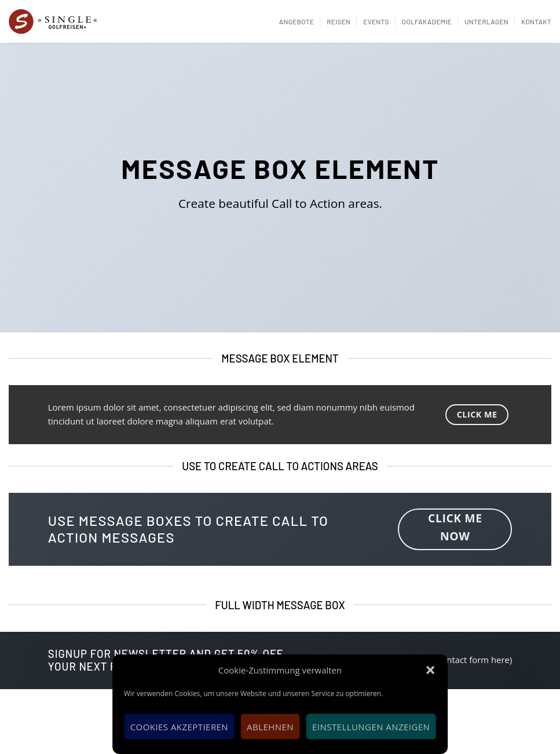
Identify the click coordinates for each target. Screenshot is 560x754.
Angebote (297, 21)
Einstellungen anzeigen (371, 727)
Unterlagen (486, 21)
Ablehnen (270, 727)
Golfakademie (427, 21)
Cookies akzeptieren (179, 727)
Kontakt (536, 21)
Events (376, 21)
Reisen (338, 21)
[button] (430, 670)
